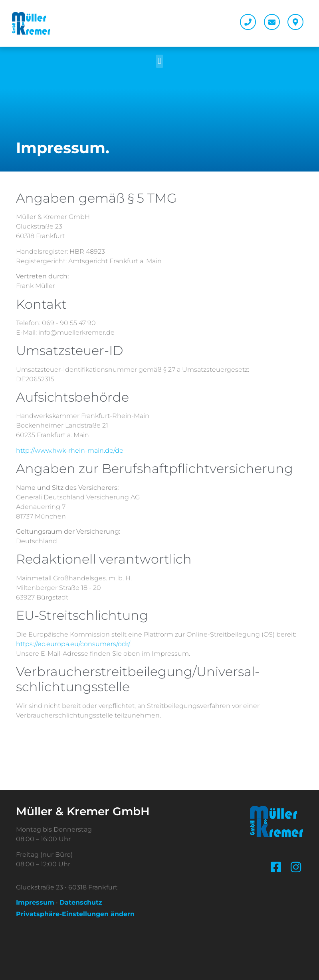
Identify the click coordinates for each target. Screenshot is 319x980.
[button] (159, 61)
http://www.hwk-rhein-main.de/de (70, 451)
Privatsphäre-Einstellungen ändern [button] (75, 914)
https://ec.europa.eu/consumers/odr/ (73, 644)
